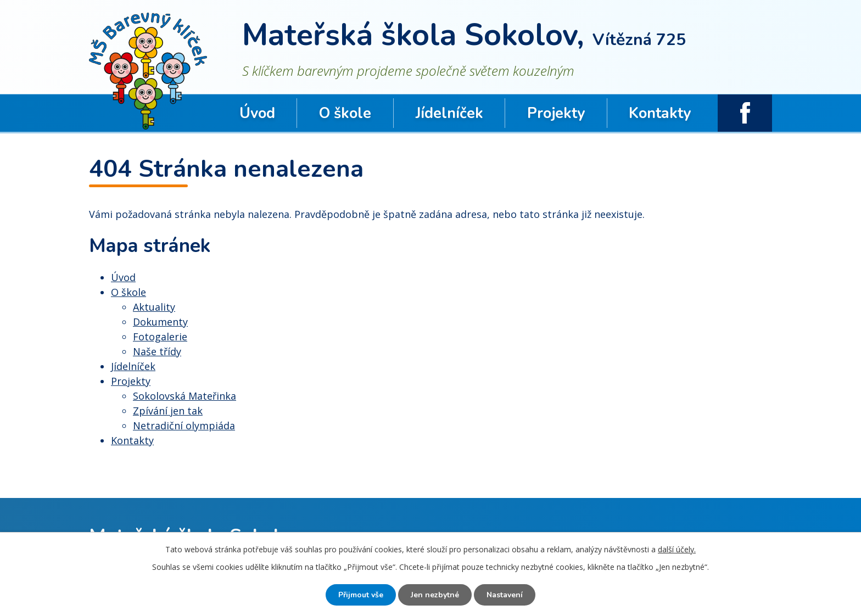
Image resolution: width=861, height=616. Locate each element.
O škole (345, 113)
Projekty (556, 113)
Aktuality (154, 307)
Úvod (257, 113)
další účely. (677, 549)
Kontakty (660, 113)
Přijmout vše (361, 595)
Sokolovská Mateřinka (185, 396)
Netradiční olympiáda (184, 425)
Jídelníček (449, 113)
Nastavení (505, 595)
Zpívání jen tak (168, 411)
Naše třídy (157, 351)
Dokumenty (160, 322)
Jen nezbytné (435, 595)
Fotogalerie (160, 337)
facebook (745, 113)
